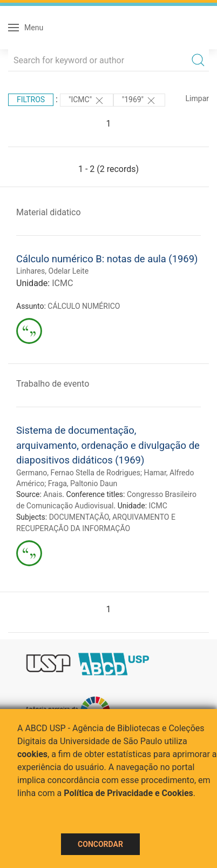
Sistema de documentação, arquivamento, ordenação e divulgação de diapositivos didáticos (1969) (108, 445)
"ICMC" (87, 101)
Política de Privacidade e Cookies (128, 793)
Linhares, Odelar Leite (52, 271)
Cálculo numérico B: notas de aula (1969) (107, 259)
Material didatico (49, 212)
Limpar (197, 98)
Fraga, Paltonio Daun (83, 483)
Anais (53, 494)
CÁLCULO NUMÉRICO (84, 306)
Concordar (100, 844)
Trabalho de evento (53, 384)
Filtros (31, 100)
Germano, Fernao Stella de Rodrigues (78, 473)
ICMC (62, 283)
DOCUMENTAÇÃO (79, 517)
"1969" (139, 101)
